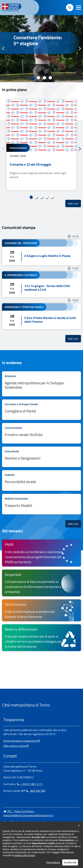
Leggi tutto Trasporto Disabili (41, 504)
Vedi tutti (74, 203)
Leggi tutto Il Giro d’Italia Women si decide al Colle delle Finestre (41, 316)
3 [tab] (45, 78)
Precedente (4, 48)
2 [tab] (39, 78)
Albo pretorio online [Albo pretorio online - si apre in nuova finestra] (15, 746)
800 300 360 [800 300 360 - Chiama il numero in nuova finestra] (36, 791)
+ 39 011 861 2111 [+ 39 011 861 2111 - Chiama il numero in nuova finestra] (30, 784)
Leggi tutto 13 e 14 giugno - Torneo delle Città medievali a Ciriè (41, 284)
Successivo (79, 48)
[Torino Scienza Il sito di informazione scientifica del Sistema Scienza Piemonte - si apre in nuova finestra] (41, 610)
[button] (78, 8)
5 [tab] (52, 197)
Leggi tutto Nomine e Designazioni (41, 457)
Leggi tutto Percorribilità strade (41, 480)
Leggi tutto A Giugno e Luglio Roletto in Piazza (41, 252)
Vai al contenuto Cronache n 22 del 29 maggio (41, 145)
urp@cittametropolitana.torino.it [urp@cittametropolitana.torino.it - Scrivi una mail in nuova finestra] (24, 822)
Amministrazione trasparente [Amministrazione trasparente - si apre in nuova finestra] (20, 741)
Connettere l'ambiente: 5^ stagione (38, 40)
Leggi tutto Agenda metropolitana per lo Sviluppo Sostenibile (41, 384)
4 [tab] (50, 78)
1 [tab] (33, 78)
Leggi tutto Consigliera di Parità (41, 410)
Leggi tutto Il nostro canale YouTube (41, 433)
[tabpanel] (41, 49)
